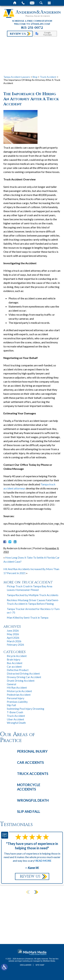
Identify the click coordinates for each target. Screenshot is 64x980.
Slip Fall (11, 705)
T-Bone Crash (15, 712)
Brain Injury (14, 659)
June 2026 (13, 630)
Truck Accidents (33, 774)
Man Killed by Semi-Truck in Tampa (28, 617)
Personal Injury (16, 698)
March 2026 (14, 641)
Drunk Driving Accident (21, 681)
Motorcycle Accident (19, 691)
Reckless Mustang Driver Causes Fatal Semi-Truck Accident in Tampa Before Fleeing (33, 602)
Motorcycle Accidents (29, 787)
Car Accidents (30, 762)
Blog (35, 77)
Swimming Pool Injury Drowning (26, 709)
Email (32, 3)
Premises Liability (17, 702)
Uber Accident (15, 719)
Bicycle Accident (17, 656)
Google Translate (47, 34)
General (11, 684)
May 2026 (13, 634)
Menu (49, 3)
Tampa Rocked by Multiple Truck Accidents (33, 595)
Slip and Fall (29, 811)
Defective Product (18, 670)
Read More (43, 861)
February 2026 (15, 645)
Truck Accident (48, 77)
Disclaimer (26, 965)
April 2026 (13, 638)
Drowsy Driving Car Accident (24, 677)
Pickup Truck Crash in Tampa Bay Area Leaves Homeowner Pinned (30, 588)
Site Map (40, 965)
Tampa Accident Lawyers (17, 77)
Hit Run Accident (17, 687)
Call (23, 3)
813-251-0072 (32, 28)
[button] (36, 892)
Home (15, 3)
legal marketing (24, 961)
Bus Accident (15, 663)
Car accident (14, 666)
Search (41, 3)
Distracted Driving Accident (23, 673)
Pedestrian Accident (19, 695)
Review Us (18, 34)
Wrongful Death (16, 723)
